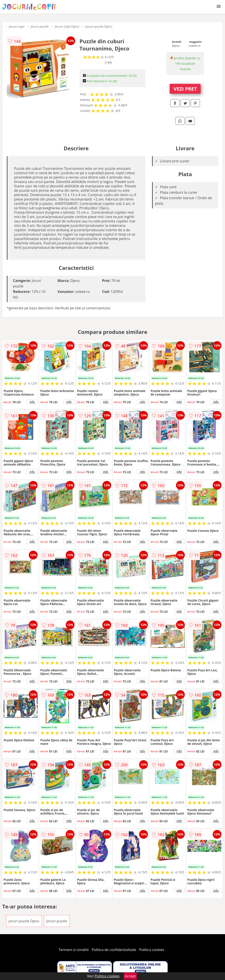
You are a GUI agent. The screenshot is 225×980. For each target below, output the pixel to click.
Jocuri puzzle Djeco (99, 26)
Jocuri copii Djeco (67, 26)
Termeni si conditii (74, 950)
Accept (130, 976)
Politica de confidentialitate (114, 950)
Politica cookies (152, 950)
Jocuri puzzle (40, 26)
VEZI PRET (185, 89)
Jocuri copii (17, 26)
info (32, 402)
